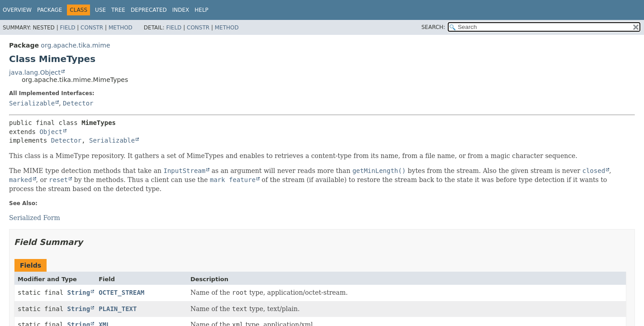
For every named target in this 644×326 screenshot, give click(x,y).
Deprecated (149, 10)
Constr (92, 28)
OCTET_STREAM (121, 292)
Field (67, 28)
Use (100, 10)
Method (121, 28)
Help (201, 10)
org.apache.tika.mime (75, 45)
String (79, 292)
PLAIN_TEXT (118, 309)
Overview (17, 10)
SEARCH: (433, 27)
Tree (118, 10)
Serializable (32, 103)
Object (51, 132)
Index (181, 10)
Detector (78, 103)
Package (50, 10)
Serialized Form (35, 218)
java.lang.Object (35, 72)
